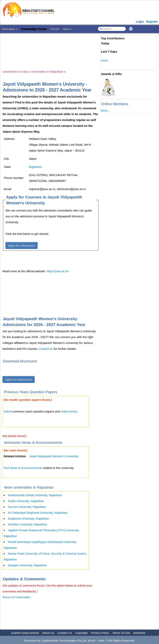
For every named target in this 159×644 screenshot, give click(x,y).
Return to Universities (16, 597)
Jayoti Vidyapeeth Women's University (54, 456)
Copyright (81, 633)
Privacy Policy (100, 633)
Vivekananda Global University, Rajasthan (35, 495)
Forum (55, 29)
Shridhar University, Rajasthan (27, 524)
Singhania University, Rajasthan (28, 518)
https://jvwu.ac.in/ (58, 271)
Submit (8, 411)
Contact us (46, 349)
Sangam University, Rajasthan (27, 565)
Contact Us (65, 633)
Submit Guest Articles (25, 633)
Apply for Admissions (22, 245)
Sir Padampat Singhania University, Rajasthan (38, 513)
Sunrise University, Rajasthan (27, 507)
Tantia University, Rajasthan (26, 501)
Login (140, 22)
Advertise (139, 633)
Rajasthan (35, 167)
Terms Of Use (121, 633)
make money (69, 411)
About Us (48, 633)
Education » (10, 29)
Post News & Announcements (23, 468)
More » (68, 29)
